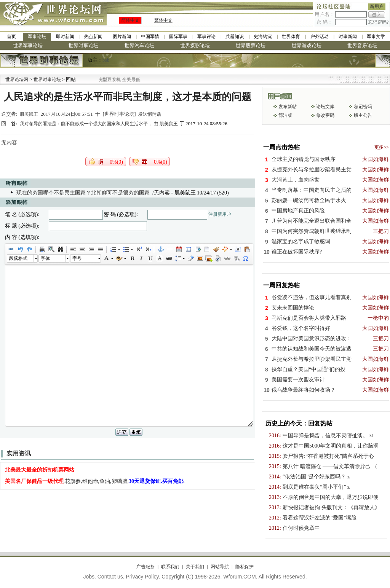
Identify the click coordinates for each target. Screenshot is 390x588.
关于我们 (195, 567)
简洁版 (285, 115)
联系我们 (170, 567)
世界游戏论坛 (307, 45)
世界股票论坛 (251, 45)
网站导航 (220, 567)
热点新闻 (93, 37)
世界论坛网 (17, 80)
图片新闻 (122, 37)
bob (106, 60)
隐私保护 (245, 567)
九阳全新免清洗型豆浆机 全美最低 (119, 80)
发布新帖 (288, 107)
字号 (77, 258)
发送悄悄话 (150, 114)
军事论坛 (37, 37)
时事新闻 (348, 37)
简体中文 (130, 20)
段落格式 (18, 258)
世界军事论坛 (28, 45)
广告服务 (145, 567)
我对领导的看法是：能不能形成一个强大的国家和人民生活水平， (87, 124)
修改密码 (325, 115)
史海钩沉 (263, 37)
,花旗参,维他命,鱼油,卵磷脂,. (95, 481)
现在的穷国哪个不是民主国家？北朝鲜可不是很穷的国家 (83, 193)
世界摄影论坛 (195, 45)
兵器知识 (235, 37)
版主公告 (363, 115)
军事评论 (206, 37)
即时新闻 (65, 37)
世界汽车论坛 (139, 45)
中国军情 (150, 37)
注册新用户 (220, 214)
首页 (11, 37)
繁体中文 (163, 20)
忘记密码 (363, 107)
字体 (45, 258)
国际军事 (178, 37)
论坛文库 (325, 107)
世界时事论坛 (83, 45)
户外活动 (320, 37)
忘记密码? (378, 22)
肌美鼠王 (29, 114)
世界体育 (291, 37)
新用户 (377, 6)
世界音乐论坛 (362, 45)
